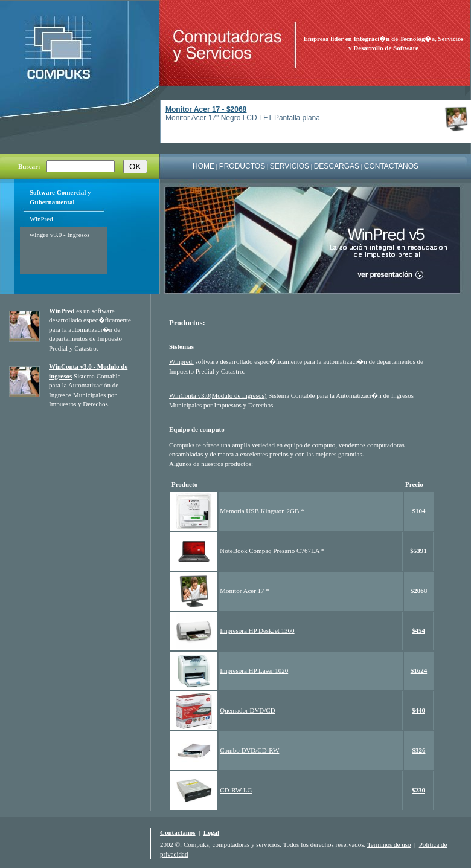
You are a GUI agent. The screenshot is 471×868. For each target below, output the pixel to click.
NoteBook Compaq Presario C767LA (270, 551)
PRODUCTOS (242, 166)
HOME (203, 166)
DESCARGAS (337, 166)
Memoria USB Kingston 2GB (259, 511)
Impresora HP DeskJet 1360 (257, 630)
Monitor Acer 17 (242, 591)
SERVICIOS (290, 166)
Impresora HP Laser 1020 (254, 670)
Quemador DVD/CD (247, 710)
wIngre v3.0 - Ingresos (60, 235)
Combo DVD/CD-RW (249, 750)
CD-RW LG (236, 790)
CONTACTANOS (391, 166)
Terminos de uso (389, 844)
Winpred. (181, 361)
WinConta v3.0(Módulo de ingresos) (218, 395)
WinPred (41, 219)
